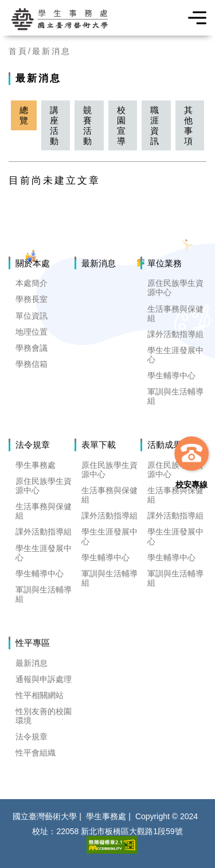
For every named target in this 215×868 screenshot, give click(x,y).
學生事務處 (36, 465)
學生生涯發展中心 (175, 355)
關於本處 (33, 263)
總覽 (24, 115)
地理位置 (32, 332)
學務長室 (32, 299)
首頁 (18, 51)
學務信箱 (32, 364)
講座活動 (54, 125)
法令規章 (33, 445)
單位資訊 (32, 316)
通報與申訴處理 (44, 679)
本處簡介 (32, 283)
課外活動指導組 (175, 334)
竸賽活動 (87, 125)
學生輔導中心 (171, 375)
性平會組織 (36, 753)
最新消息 (52, 51)
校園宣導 (121, 125)
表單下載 (99, 445)
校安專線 (191, 485)
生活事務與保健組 (175, 313)
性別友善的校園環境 (44, 716)
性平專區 (33, 643)
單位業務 (165, 263)
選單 (193, 18)
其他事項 (188, 125)
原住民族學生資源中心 (175, 288)
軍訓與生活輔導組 (175, 396)
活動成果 (165, 445)
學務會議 (32, 348)
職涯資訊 (155, 125)
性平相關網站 (40, 695)
